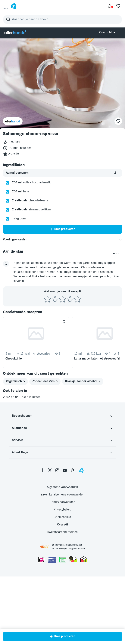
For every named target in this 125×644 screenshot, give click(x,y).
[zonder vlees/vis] (45, 413)
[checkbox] (8, 214)
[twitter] (50, 502)
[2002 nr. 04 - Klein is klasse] (62, 429)
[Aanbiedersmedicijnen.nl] (63, 591)
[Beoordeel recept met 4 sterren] (70, 331)
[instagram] (57, 502)
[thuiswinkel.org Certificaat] (73, 591)
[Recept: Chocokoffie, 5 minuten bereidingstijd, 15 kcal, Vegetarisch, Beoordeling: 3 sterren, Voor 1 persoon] (36, 374)
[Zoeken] (62, 20)
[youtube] (65, 502)
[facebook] (42, 502)
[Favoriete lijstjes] (118, 6)
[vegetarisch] (15, 413)
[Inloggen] (111, 6)
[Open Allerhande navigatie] (109, 33)
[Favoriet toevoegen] (64, 353)
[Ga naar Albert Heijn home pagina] (14, 6)
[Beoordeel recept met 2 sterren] (55, 331)
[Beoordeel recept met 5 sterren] (78, 331)
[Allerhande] (15, 33)
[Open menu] (5, 6)
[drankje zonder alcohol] (83, 413)
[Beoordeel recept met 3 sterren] (63, 331)
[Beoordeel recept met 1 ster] (48, 331)
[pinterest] (72, 502)
